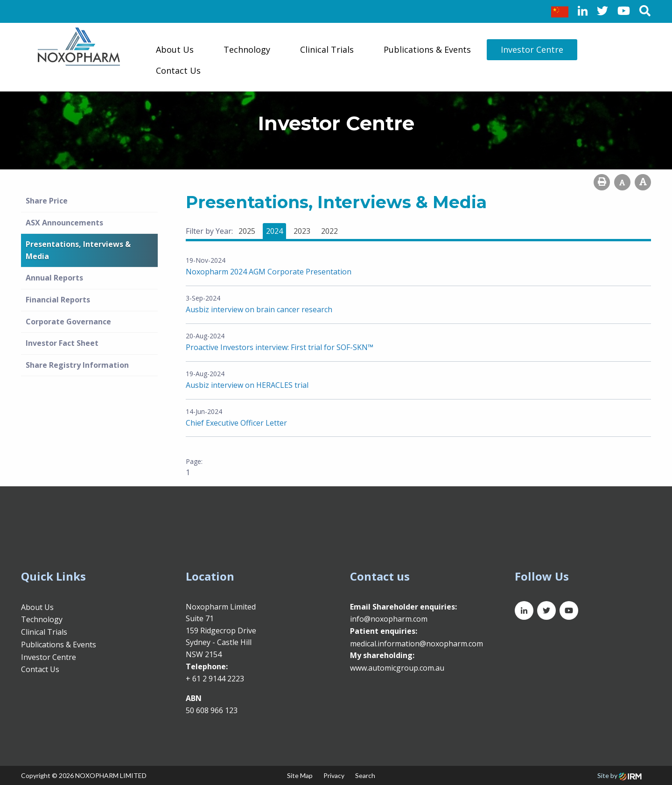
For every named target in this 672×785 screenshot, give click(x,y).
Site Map (300, 775)
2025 (247, 231)
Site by (619, 775)
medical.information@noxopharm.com (416, 644)
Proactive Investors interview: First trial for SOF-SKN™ (280, 347)
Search (365, 775)
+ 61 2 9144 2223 (215, 679)
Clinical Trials (327, 49)
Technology (247, 49)
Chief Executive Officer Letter (236, 423)
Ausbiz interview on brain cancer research (259, 309)
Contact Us (178, 70)
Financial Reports (58, 300)
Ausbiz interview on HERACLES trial (247, 385)
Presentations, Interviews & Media (78, 250)
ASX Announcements (64, 223)
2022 (329, 231)
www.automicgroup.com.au (397, 668)
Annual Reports (54, 278)
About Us (175, 49)
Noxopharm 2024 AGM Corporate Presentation (269, 272)
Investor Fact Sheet (62, 343)
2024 (274, 231)
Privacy (334, 775)
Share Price (47, 201)
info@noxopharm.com (389, 619)
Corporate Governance (68, 322)
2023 (302, 231)
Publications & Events (427, 49)
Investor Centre (532, 49)
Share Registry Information (77, 365)
